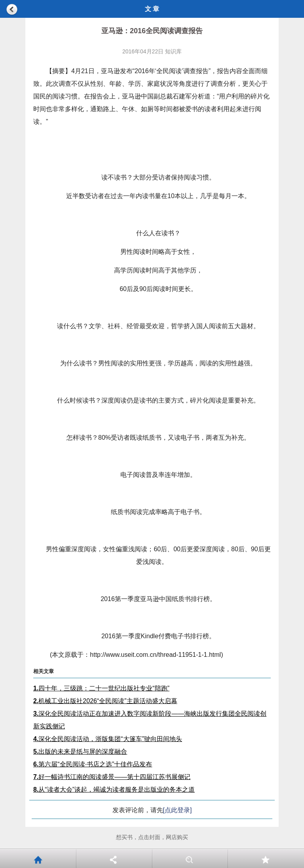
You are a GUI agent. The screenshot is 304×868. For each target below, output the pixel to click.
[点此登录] (178, 810)
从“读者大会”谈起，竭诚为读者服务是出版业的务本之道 (114, 790)
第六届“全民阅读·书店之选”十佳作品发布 (93, 764)
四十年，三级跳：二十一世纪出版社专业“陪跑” (101, 688)
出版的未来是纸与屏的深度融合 (80, 752)
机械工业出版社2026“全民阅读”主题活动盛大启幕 (105, 701)
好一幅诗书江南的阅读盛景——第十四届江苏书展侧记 (112, 777)
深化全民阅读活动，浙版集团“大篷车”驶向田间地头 (108, 739)
